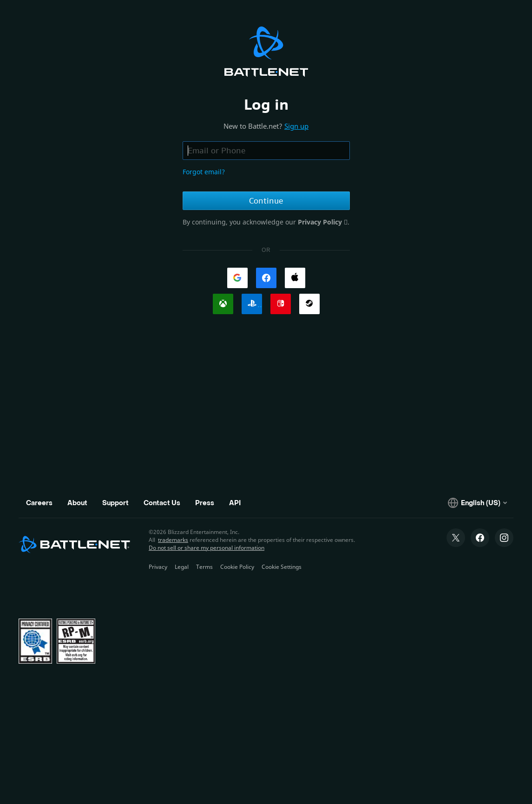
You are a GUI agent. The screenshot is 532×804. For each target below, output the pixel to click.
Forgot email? (204, 172)
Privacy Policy (321, 222)
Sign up (296, 126)
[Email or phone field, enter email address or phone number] (266, 151)
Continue (266, 201)
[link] (237, 278)
